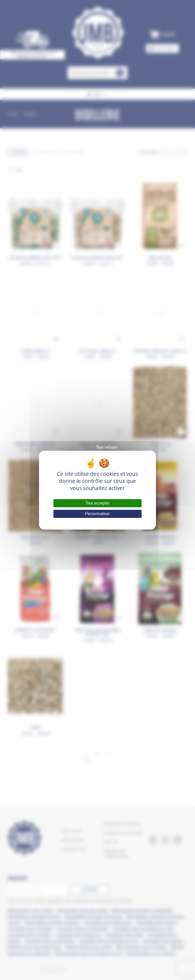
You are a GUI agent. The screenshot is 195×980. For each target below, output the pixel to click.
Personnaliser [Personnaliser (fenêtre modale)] (97, 514)
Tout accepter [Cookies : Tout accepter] (97, 503)
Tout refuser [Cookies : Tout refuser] (107, 447)
